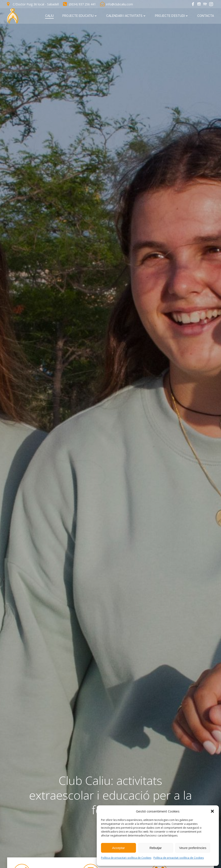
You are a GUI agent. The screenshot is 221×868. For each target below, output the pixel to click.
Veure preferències (193, 848)
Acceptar (118, 848)
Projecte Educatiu (80, 16)
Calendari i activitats (126, 16)
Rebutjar (156, 848)
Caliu (50, 16)
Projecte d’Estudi (172, 16)
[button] (212, 811)
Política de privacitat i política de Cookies (126, 858)
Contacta (206, 16)
